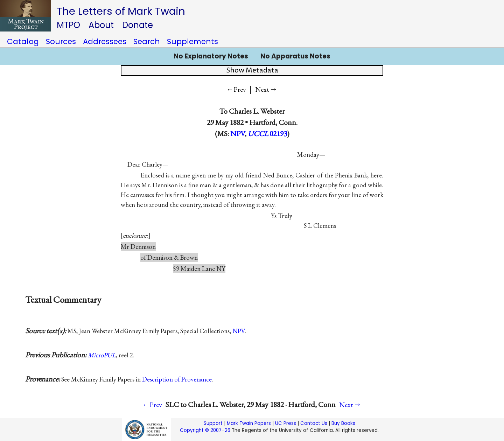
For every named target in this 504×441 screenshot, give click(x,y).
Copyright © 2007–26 (205, 430)
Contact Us (314, 423)
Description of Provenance (177, 379)
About (101, 25)
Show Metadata (252, 71)
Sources (61, 41)
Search (147, 41)
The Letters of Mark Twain (121, 11)
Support (213, 423)
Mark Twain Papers (249, 423)
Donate (138, 25)
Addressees (105, 41)
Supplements (192, 41)
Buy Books (343, 423)
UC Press (286, 423)
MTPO (68, 25)
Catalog (23, 41)
